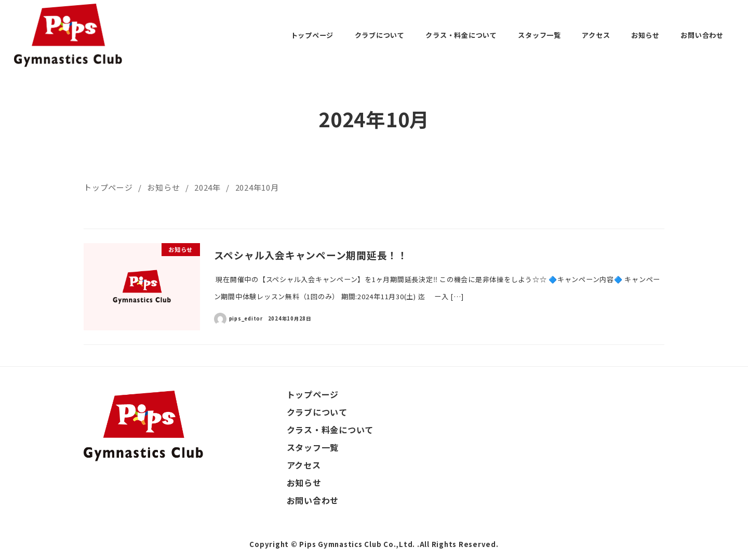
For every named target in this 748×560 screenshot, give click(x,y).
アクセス (304, 465)
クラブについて (317, 412)
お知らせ (304, 483)
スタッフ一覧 (313, 447)
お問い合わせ (313, 500)
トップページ (313, 394)
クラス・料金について (330, 430)
